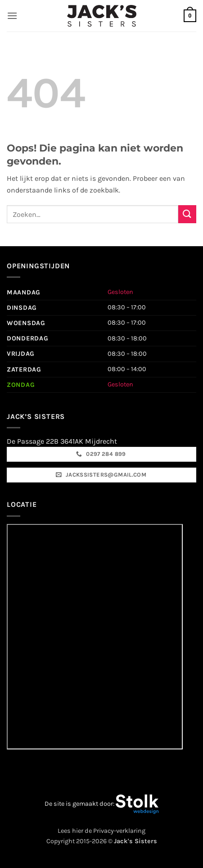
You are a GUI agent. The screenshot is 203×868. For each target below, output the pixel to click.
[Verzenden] (187, 214)
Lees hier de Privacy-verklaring (101, 831)
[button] (12, 16)
